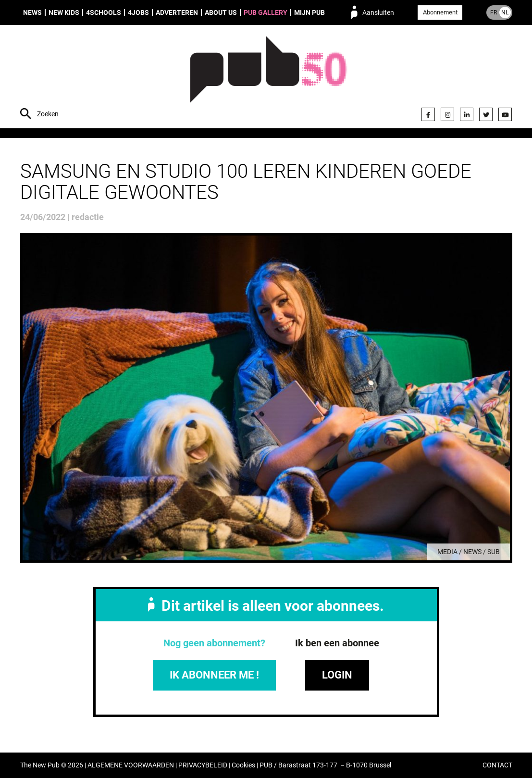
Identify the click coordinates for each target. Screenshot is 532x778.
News (32, 12)
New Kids (64, 12)
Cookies (243, 765)
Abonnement (440, 12)
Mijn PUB (309, 12)
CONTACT (497, 765)
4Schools (104, 12)
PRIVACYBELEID (203, 765)
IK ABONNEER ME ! (214, 675)
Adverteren (177, 12)
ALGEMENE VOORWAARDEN (131, 765)
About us (221, 12)
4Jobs (138, 12)
